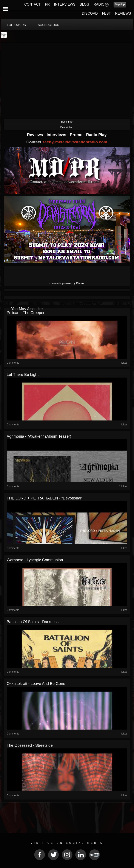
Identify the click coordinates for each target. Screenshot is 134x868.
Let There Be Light (23, 375)
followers (16, 25)
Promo (77, 135)
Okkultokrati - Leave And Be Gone (36, 684)
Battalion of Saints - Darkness (33, 622)
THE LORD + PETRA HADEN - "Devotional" (45, 498)
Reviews (35, 135)
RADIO (99, 4)
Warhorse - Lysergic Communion (35, 560)
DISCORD (90, 13)
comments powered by (67, 283)
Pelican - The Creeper (26, 313)
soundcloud (49, 25)
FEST (106, 13)
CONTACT (32, 4)
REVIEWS (123, 13)
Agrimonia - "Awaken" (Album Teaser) (39, 436)
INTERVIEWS (65, 4)
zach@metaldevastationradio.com (75, 142)
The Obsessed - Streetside (30, 745)
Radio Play (96, 135)
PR (47, 4)
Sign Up (120, 5)
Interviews (57, 135)
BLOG (85, 4)
